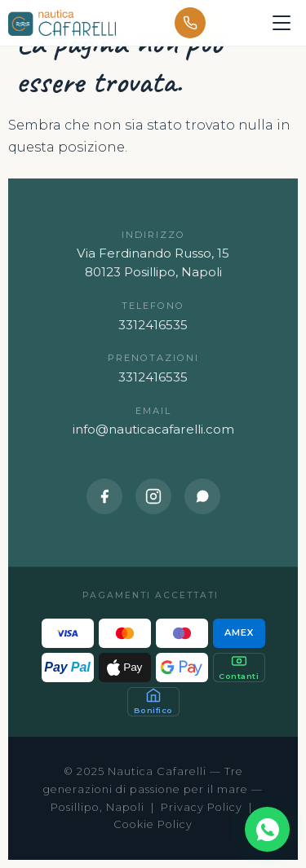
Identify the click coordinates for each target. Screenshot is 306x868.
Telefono (153, 306)
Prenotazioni (153, 358)
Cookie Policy (153, 824)
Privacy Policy (202, 807)
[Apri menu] (282, 23)
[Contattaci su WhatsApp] (267, 829)
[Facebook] (104, 496)
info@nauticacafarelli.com (153, 429)
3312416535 (153, 325)
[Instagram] (153, 496)
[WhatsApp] (202, 496)
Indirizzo (153, 235)
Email (153, 411)
